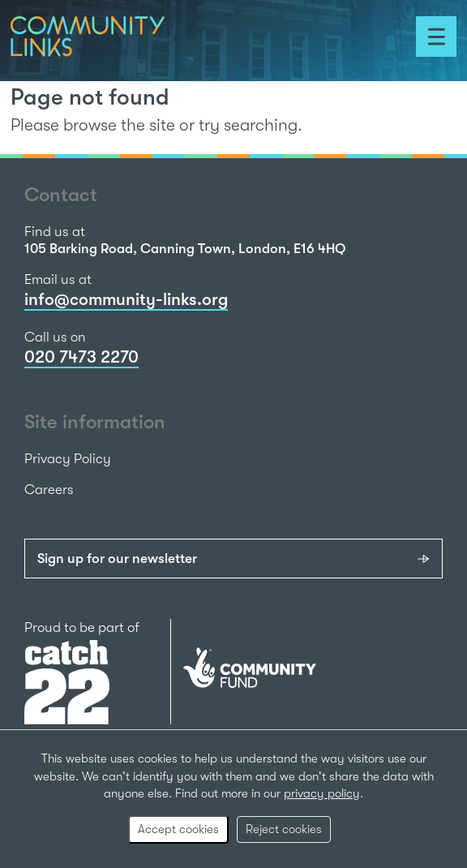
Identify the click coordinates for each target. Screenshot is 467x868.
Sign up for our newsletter (117, 559)
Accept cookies (178, 829)
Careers (49, 490)
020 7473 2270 (81, 357)
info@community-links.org (126, 299)
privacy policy (322, 793)
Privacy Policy (68, 459)
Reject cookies (284, 829)
